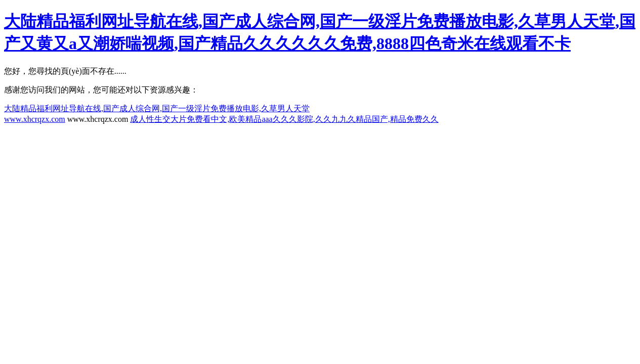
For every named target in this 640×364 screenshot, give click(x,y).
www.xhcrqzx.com (35, 119)
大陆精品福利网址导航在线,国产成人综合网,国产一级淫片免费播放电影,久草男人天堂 (157, 108)
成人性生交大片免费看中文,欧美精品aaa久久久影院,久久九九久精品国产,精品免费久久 (284, 119)
